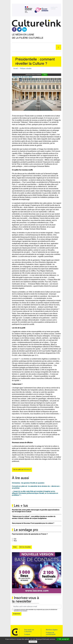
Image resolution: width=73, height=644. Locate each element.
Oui (15, 539)
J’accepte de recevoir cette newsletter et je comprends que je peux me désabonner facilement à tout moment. (36, 610)
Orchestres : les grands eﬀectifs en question (28, 483)
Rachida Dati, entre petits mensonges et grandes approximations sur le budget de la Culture (36, 511)
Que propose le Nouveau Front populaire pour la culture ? (33, 523)
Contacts (27, 635)
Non (15, 541)
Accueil (16, 69)
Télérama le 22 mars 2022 (22, 77)
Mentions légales (52, 630)
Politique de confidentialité (51, 634)
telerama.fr (27, 470)
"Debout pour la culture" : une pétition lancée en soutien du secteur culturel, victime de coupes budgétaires (34, 517)
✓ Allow (45, 75)
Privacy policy (42, 642)
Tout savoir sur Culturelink (29, 631)
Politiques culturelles (26, 69)
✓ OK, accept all (63, 639)
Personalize (33, 642)
